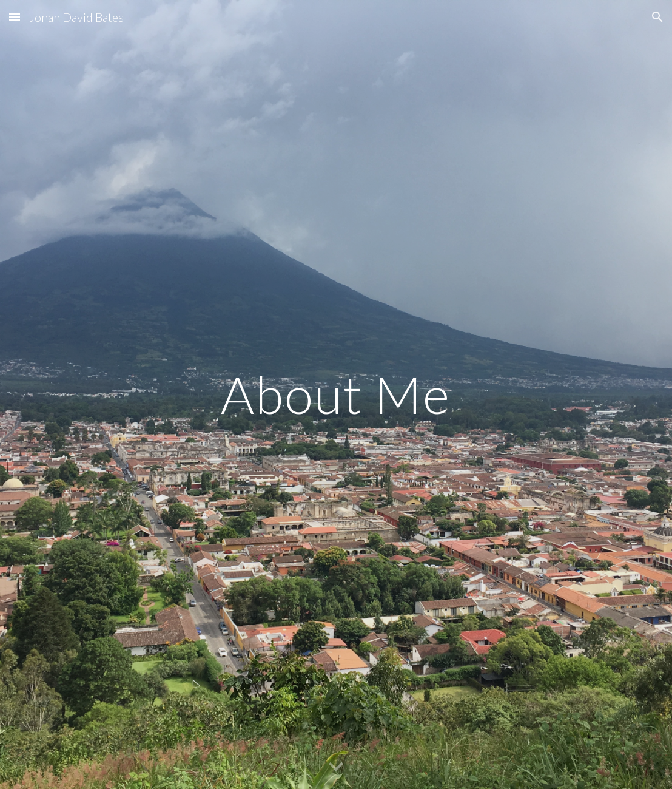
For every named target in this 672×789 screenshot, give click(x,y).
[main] (336, 394)
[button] (15, 17)
